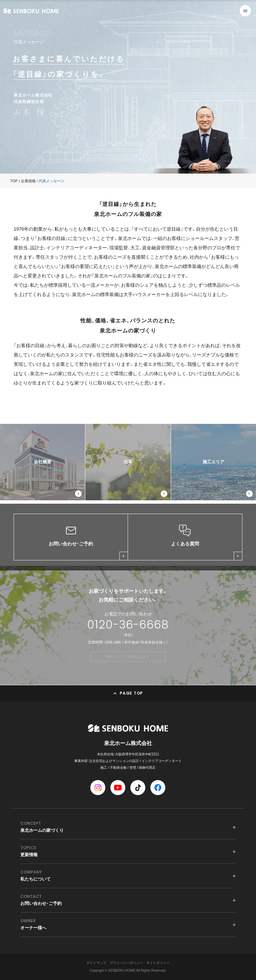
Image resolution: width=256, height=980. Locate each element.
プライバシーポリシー (126, 963)
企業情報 (28, 181)
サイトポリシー (158, 963)
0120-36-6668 (128, 625)
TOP (14, 181)
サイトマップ (96, 963)
